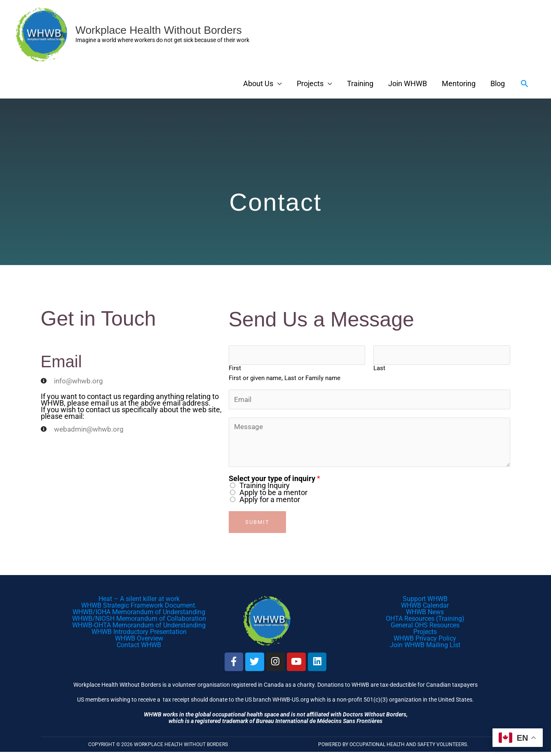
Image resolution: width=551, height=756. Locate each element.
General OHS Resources (425, 627)
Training (360, 83)
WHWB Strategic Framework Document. (139, 607)
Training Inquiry (265, 487)
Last (379, 369)
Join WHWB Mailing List (425, 647)
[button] (524, 83)
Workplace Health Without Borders (164, 30)
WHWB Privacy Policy (425, 640)
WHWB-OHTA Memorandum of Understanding (139, 627)
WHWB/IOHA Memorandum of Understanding (139, 614)
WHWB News (425, 614)
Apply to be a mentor (273, 494)
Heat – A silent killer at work (139, 601)
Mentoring (459, 83)
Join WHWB (408, 83)
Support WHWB (425, 601)
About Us (258, 83)
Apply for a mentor (270, 501)
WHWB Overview (139, 640)
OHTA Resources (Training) (425, 621)
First (235, 369)
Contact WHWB (139, 647)
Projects (310, 83)
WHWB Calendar (425, 607)
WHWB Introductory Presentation (139, 634)
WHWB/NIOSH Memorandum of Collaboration (139, 621)
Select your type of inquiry (274, 481)
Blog (498, 83)
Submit (257, 524)
